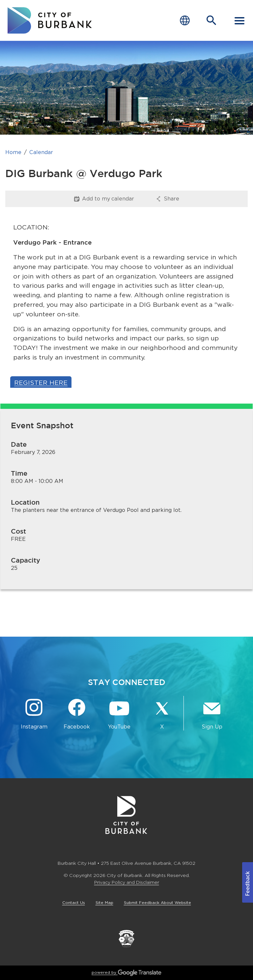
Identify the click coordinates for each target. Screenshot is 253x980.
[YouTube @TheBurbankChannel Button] (119, 715)
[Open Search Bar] (211, 20)
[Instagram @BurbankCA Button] (34, 715)
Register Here (41, 383)
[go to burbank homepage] (50, 20)
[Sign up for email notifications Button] (212, 715)
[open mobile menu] (239, 20)
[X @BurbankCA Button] (162, 715)
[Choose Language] (185, 21)
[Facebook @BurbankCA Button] (77, 715)
